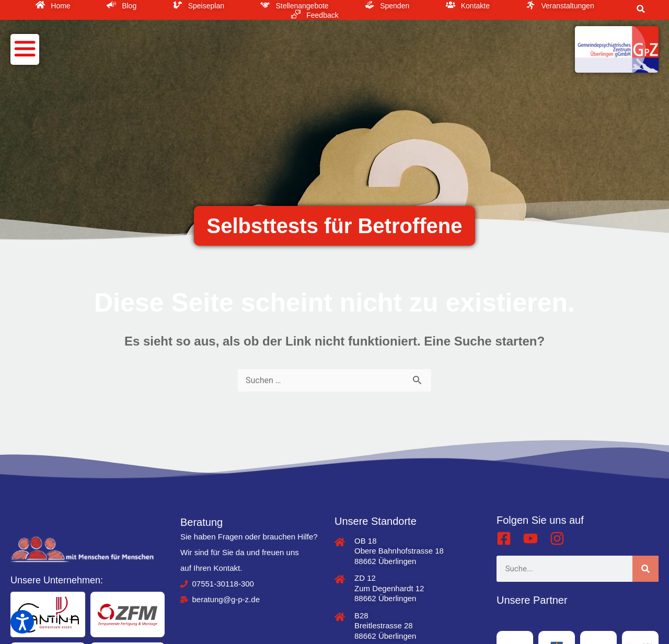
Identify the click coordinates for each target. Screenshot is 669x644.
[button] (641, 9)
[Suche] (645, 569)
